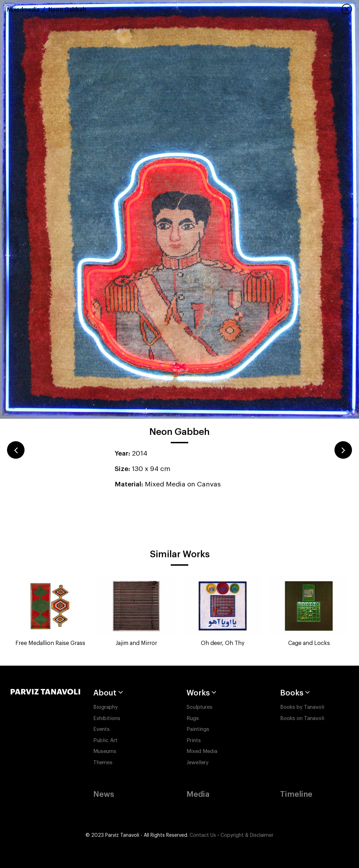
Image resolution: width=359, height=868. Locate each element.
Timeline (296, 794)
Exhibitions (107, 718)
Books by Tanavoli (302, 707)
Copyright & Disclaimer (247, 835)
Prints (194, 741)
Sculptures (199, 707)
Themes (103, 763)
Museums (105, 751)
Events (101, 729)
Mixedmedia (23, 10)
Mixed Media (202, 751)
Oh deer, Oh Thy (223, 643)
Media (198, 794)
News (104, 794)
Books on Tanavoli (302, 718)
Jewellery (198, 763)
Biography (106, 707)
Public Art (105, 741)
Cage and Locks (309, 643)
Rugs (193, 718)
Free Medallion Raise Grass (50, 643)
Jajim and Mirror (136, 643)
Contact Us (203, 835)
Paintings (198, 729)
